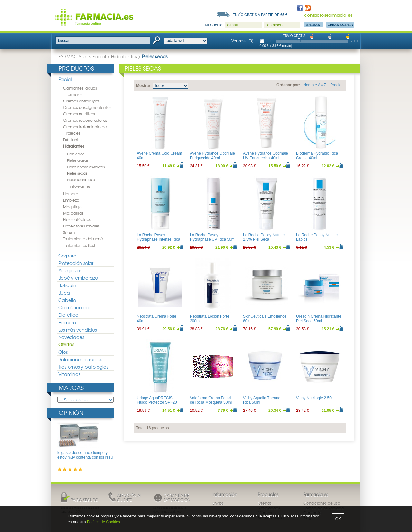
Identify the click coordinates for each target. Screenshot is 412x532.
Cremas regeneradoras (85, 120)
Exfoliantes (73, 140)
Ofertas (66, 344)
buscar (64, 41)
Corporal (68, 256)
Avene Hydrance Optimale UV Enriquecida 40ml (266, 156)
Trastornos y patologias (83, 367)
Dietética (68, 315)
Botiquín (67, 285)
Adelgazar (70, 270)
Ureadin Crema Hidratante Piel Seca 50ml (319, 319)
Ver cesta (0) (242, 41)
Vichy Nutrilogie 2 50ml (316, 398)
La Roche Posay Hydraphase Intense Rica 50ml (159, 240)
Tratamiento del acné (83, 239)
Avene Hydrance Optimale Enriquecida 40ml (212, 156)
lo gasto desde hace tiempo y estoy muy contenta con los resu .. (85, 457)
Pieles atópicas (77, 219)
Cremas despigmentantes (87, 107)
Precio (336, 85)
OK (338, 519)
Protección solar (76, 263)
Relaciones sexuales (80, 359)
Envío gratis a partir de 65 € (260, 15)
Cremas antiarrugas (81, 101)
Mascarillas (73, 213)
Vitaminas (69, 374)
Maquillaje (72, 207)
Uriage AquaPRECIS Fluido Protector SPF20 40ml (157, 403)
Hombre (71, 194)
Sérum (69, 232)
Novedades (71, 337)
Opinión (71, 413)
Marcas (71, 387)
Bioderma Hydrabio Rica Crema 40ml (317, 156)
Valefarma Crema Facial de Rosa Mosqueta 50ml (211, 400)
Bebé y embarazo (78, 278)
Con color (75, 154)
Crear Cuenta (340, 25)
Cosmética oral (75, 307)
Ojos (63, 352)
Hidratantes (124, 56)
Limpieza (71, 200)
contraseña (275, 25)
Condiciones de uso (322, 503)
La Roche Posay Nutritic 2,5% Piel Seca (264, 237)
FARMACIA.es (73, 56)
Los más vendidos (77, 330)
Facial (99, 56)
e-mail (232, 25)
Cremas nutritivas (79, 114)
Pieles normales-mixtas (86, 167)
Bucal (65, 293)
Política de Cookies (103, 522)
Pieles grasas (78, 160)
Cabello (67, 300)
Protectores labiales (81, 226)
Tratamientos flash (80, 245)
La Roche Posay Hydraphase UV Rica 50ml (213, 237)
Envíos (218, 503)
